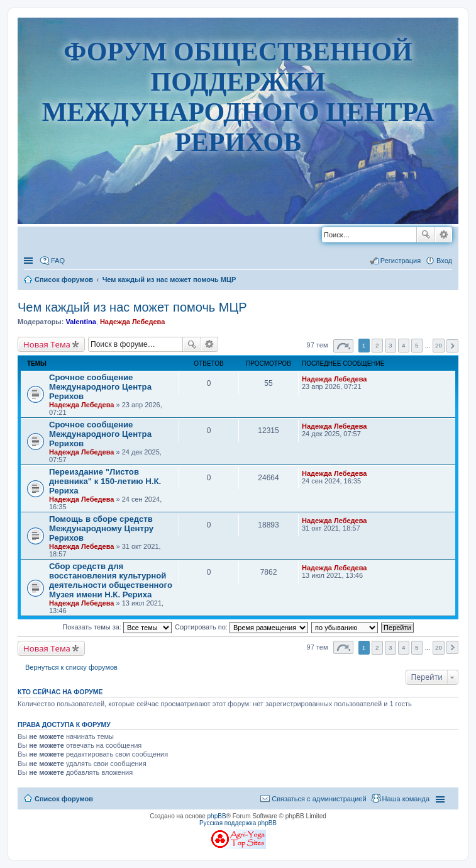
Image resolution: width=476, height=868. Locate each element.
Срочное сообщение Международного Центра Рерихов (100, 387)
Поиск (426, 235)
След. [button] (452, 346)
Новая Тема (47, 344)
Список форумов (64, 799)
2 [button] (377, 345)
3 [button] (390, 345)
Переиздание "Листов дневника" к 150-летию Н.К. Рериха (105, 481)
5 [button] (417, 345)
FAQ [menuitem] (58, 261)
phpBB (217, 816)
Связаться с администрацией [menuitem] (319, 799)
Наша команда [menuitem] (406, 799)
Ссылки (30, 261)
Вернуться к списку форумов (71, 667)
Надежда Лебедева (132, 322)
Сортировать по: (241, 627)
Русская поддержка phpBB (238, 823)
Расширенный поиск (444, 235)
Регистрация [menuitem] (401, 261)
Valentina (80, 322)
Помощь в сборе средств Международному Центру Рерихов (101, 528)
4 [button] (404, 345)
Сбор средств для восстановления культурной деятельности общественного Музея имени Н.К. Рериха (111, 580)
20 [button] (439, 345)
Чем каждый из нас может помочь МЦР (132, 307)
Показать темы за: (117, 627)
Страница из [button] (343, 346)
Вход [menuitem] (444, 261)
